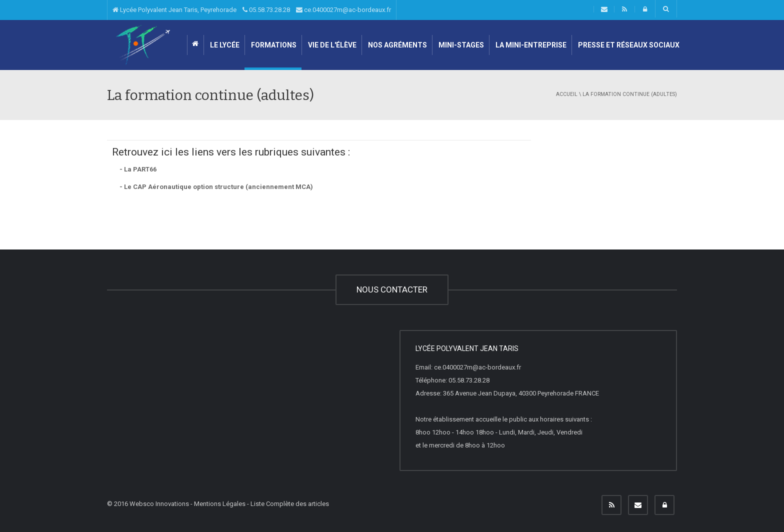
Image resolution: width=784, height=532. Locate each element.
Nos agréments (397, 45)
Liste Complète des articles (290, 504)
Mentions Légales (220, 504)
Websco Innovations (159, 504)
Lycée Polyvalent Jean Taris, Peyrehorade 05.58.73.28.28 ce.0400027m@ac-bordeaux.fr (252, 10)
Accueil (567, 94)
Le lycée (224, 45)
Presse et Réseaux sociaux (628, 45)
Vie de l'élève (331, 45)
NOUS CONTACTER (392, 289)
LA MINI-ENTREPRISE (530, 45)
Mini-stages (460, 45)
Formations (273, 45)
